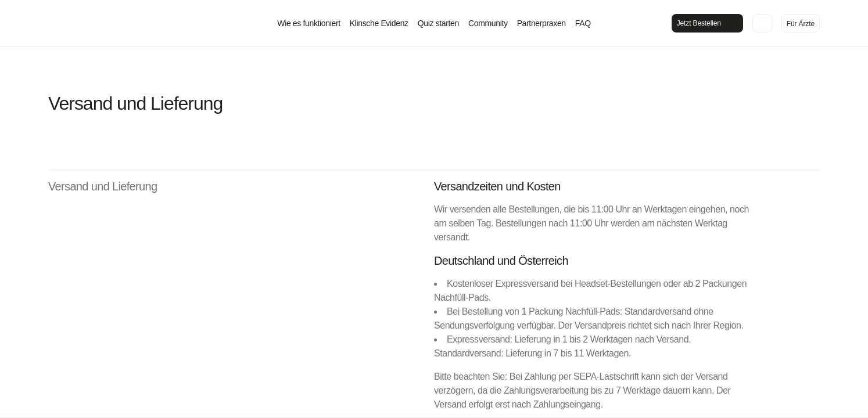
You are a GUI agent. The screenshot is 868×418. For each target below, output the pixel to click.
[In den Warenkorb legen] (762, 23)
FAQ (583, 23)
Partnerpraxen (541, 23)
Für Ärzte (801, 24)
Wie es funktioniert (309, 23)
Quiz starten (438, 23)
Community (488, 23)
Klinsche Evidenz (379, 23)
